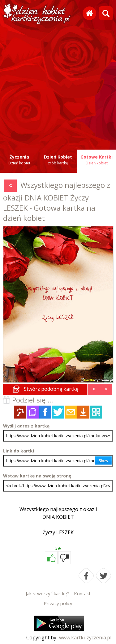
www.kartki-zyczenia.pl (85, 638)
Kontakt (82, 593)
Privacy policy (58, 603)
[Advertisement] (58, 84)
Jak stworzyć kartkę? (47, 593)
